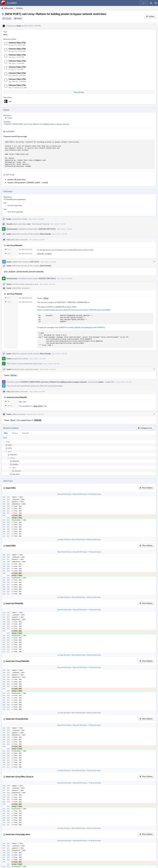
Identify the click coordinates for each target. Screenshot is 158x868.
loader (19, 26)
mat (10, 101)
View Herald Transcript (41, 224)
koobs (10, 118)
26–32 (9, 405)
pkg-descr (16, 474)
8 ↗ (8, 250)
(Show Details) (45, 234)
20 (7, 401)
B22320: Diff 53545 (47, 229)
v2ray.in (18, 470)
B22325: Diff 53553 (47, 278)
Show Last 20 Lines (94, 539)
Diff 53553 (35, 262)
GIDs (10, 444)
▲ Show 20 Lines (64, 539)
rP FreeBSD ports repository (15, 199)
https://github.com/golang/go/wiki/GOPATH (87, 327)
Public (19, 18)
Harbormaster (12, 229)
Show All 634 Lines (78, 539)
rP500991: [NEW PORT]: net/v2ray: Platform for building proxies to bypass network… (37, 124)
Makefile (14, 454)
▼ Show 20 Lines (95, 493)
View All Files (79, 92)
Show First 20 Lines (64, 493)
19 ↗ (8, 254)
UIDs (10, 448)
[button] (156, 3)
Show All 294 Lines (80, 493)
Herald (9, 224)
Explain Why (110, 382)
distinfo (15, 464)
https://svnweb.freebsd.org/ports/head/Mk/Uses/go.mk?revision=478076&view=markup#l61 (74, 310)
